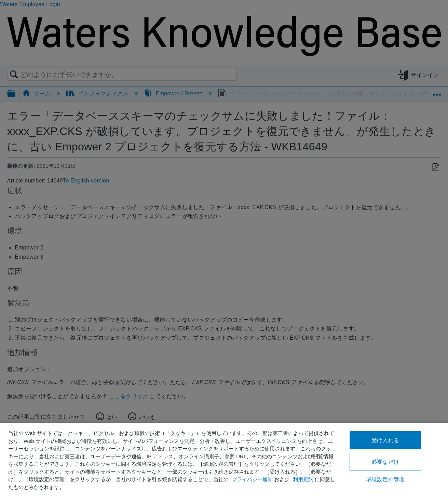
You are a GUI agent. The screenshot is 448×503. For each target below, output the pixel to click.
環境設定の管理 (385, 479)
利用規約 (303, 479)
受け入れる (385, 440)
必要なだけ (385, 462)
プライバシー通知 (252, 479)
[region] (224, 463)
